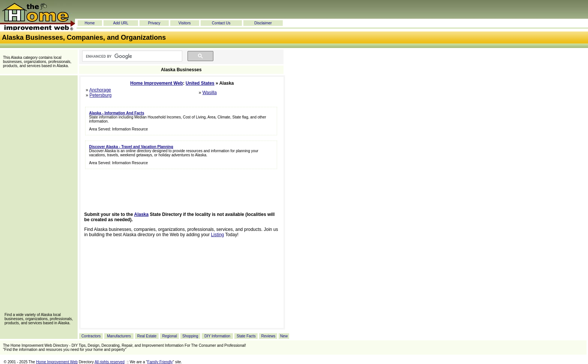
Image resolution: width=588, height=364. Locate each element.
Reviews (268, 336)
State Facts (246, 336)
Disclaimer (263, 23)
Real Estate (147, 336)
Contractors (91, 336)
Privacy (154, 23)
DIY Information (217, 336)
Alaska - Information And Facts (117, 113)
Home (90, 23)
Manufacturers (119, 336)
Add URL (121, 23)
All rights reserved (109, 362)
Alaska (142, 214)
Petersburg (101, 95)
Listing (218, 235)
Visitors (185, 23)
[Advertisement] (39, 196)
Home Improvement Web (156, 83)
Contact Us (221, 23)
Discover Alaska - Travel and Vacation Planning (131, 147)
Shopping (190, 336)
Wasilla (210, 93)
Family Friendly (160, 362)
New (284, 336)
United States (200, 83)
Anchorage (100, 90)
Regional (169, 336)
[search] (131, 56)
